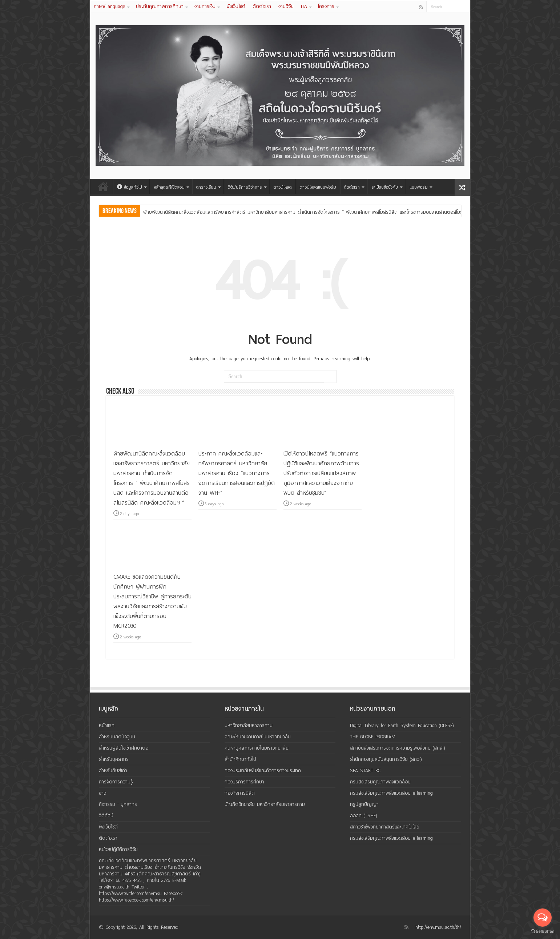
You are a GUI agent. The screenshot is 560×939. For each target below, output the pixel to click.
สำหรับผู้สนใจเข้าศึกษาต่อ (124, 748)
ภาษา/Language (109, 6)
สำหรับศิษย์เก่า (113, 771)
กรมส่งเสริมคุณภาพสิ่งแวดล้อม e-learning (391, 793)
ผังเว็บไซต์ (236, 6)
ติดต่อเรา (262, 6)
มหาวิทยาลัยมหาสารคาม (249, 725)
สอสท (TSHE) (364, 816)
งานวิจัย (286, 6)
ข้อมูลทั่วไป (130, 187)
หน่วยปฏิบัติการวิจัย (118, 849)
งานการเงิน (205, 6)
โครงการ (326, 6)
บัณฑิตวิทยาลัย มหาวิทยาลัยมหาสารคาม (265, 804)
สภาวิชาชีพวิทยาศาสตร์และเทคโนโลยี (385, 827)
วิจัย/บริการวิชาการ (245, 187)
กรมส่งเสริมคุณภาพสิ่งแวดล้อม (380, 782)
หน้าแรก (103, 186)
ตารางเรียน (206, 187)
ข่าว (102, 793)
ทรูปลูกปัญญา (364, 804)
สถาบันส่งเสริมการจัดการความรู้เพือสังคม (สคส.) (398, 748)
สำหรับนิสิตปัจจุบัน (117, 737)
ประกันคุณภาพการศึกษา (160, 6)
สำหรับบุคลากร (114, 759)
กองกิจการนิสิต (240, 793)
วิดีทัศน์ (106, 816)
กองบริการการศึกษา (244, 782)
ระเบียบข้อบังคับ (385, 187)
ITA (304, 6)
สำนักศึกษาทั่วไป (240, 759)
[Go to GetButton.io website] (543, 932)
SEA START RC (365, 771)
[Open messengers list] (543, 918)
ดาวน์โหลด (283, 187)
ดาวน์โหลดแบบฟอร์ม (318, 187)
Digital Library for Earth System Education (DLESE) (402, 725)
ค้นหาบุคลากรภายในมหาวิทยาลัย (257, 748)
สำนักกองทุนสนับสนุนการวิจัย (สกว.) (386, 759)
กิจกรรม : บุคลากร (118, 804)
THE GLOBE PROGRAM (373, 737)
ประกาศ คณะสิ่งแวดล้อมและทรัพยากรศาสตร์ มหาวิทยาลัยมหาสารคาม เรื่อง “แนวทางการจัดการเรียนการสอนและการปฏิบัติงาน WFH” (237, 473)
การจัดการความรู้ (116, 782)
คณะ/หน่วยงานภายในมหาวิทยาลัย (258, 737)
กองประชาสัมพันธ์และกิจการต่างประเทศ (263, 771)
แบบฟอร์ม (419, 187)
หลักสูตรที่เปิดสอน (169, 187)
